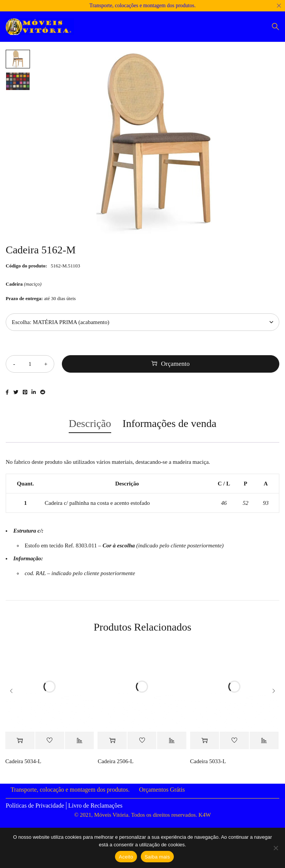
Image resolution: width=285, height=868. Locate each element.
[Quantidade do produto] (30, 364)
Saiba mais (157, 857)
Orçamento (175, 364)
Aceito (126, 857)
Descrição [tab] (90, 423)
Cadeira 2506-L (116, 761)
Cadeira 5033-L (208, 761)
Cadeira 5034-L (23, 761)
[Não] (276, 848)
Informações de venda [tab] (169, 423)
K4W (205, 815)
